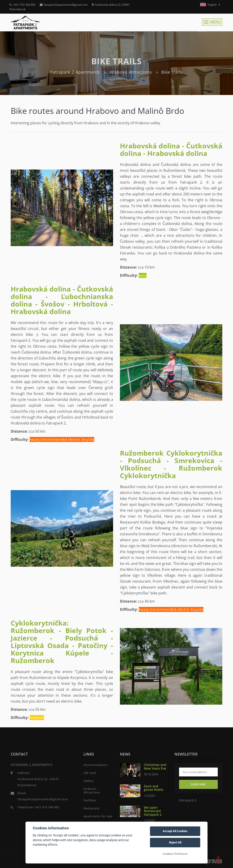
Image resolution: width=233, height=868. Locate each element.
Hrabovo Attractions (131, 72)
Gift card (90, 773)
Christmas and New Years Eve (155, 766)
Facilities (90, 800)
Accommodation (96, 765)
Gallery (89, 781)
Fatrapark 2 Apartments (75, 72)
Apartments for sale (98, 816)
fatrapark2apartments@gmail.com (64, 5)
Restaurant (92, 808)
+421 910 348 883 (23, 5)
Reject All (175, 842)
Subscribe (198, 784)
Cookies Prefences (175, 854)
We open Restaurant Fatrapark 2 (153, 811)
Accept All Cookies (175, 831)
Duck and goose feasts (154, 788)
